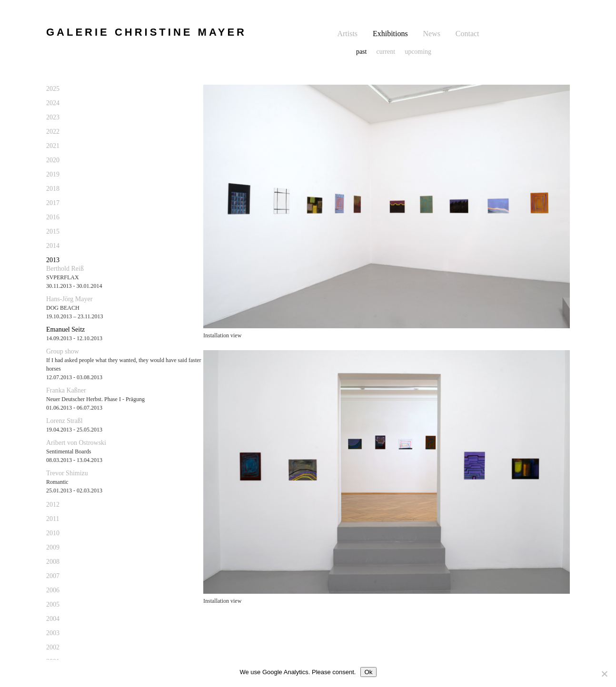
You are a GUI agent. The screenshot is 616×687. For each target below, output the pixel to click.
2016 (53, 217)
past (362, 52)
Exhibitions (390, 34)
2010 (53, 533)
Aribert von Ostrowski (76, 443)
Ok (368, 672)
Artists (347, 34)
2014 (53, 246)
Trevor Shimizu (67, 473)
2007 (53, 576)
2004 (53, 619)
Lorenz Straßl (65, 421)
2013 (53, 260)
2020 (53, 160)
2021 (53, 146)
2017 (53, 203)
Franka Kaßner (66, 390)
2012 (53, 505)
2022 (53, 132)
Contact (467, 34)
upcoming (418, 52)
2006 (53, 590)
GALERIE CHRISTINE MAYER (146, 32)
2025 (53, 89)
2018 (53, 189)
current (386, 52)
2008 (53, 562)
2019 (53, 174)
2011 (53, 519)
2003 (53, 633)
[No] (604, 674)
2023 (53, 117)
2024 (53, 103)
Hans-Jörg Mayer (69, 299)
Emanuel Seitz (65, 329)
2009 (53, 547)
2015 (53, 231)
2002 (53, 647)
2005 (53, 604)
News (432, 34)
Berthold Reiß (65, 269)
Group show (63, 351)
